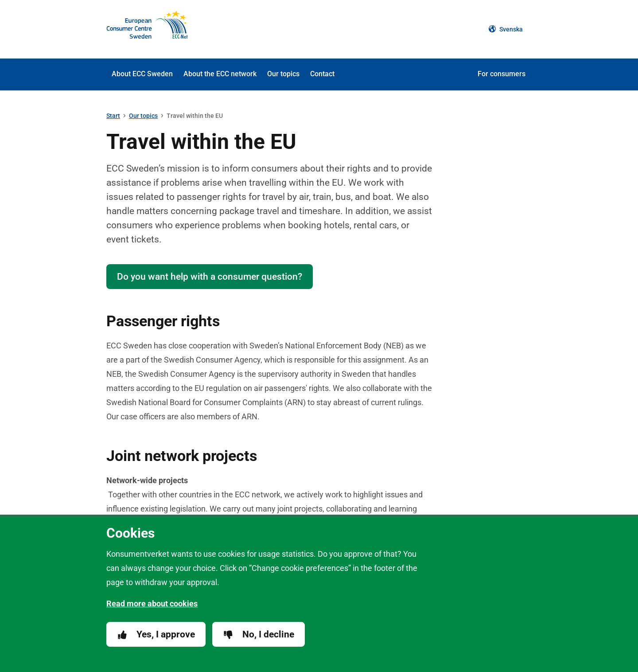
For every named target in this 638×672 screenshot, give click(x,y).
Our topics (283, 74)
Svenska (506, 29)
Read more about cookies (152, 604)
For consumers (502, 74)
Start (113, 116)
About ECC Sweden (142, 74)
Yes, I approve (156, 635)
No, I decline (259, 635)
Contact (322, 74)
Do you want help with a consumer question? (210, 277)
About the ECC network (220, 74)
